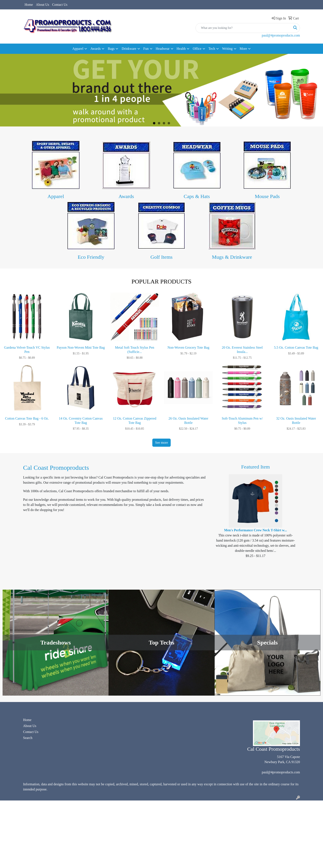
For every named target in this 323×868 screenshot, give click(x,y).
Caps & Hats (197, 196)
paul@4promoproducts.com (281, 35)
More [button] (243, 49)
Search (28, 738)
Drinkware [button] (129, 49)
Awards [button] (95, 49)
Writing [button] (227, 49)
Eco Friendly (91, 257)
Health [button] (181, 49)
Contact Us (60, 5)
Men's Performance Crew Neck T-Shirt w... (255, 530)
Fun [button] (146, 49)
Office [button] (197, 49)
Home (29, 5)
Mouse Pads (267, 196)
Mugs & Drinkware (232, 257)
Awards (126, 196)
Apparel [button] (78, 49)
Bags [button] (111, 49)
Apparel (56, 196)
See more (161, 443)
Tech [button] (212, 49)
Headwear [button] (163, 49)
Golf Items (161, 257)
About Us (43, 5)
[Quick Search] (243, 28)
